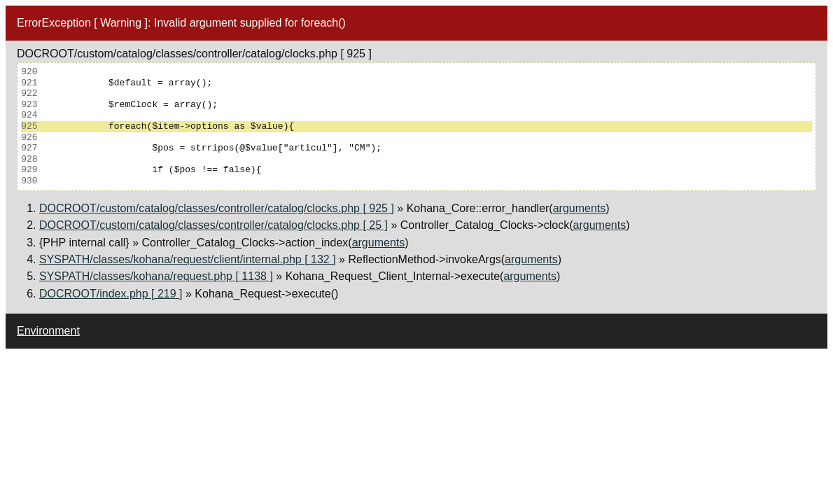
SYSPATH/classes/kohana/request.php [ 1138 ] (156, 276)
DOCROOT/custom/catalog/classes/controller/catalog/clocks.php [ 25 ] (213, 225)
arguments (580, 208)
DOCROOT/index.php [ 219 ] (111, 294)
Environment (48, 331)
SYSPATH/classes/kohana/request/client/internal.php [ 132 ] (188, 259)
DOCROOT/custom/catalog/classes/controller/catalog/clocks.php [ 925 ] (217, 208)
